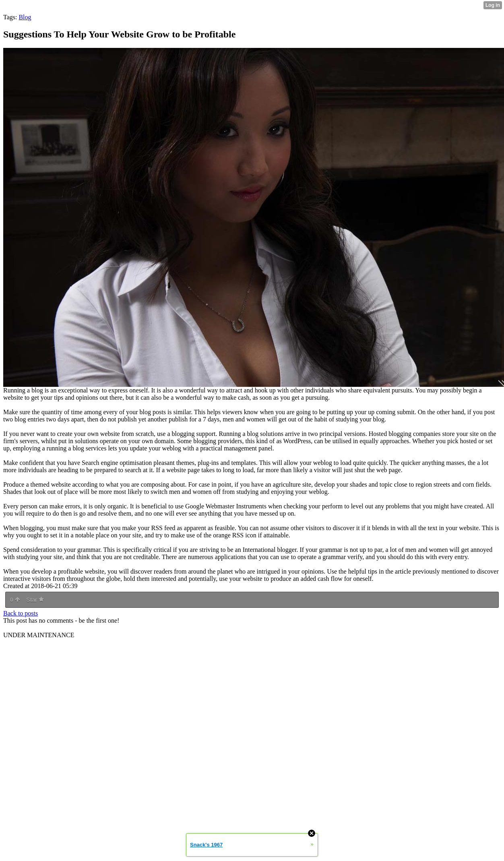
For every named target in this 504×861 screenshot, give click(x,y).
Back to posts (21, 613)
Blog (25, 17)
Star (35, 600)
